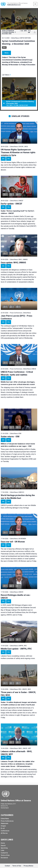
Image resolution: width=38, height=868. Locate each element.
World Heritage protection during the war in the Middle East (18, 497)
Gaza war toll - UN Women (13, 542)
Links (3, 850)
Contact (7, 866)
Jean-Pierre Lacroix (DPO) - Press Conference (17, 317)
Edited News (5, 819)
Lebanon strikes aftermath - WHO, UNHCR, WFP (16, 753)
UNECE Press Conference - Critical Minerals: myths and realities (17, 373)
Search (3, 846)
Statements (5, 823)
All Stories (4, 833)
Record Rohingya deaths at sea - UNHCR (16, 596)
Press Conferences (7, 821)
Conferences (5, 831)
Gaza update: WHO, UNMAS (13, 263)
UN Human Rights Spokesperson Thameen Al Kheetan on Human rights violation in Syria (18, 152)
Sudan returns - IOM (10, 437)
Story (6, 53)
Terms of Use (5, 855)
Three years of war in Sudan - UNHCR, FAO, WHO (18, 694)
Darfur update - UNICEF (12, 204)
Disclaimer (4, 858)
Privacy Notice (28, 866)
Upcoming (4, 848)
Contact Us (4, 853)
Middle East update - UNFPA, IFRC (16, 649)
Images (3, 826)
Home (3, 843)
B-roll (3, 828)
